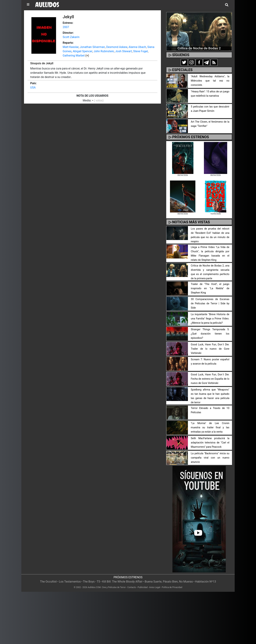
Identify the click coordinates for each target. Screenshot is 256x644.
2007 (66, 27)
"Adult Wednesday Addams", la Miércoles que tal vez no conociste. (210, 81)
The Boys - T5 (91, 582)
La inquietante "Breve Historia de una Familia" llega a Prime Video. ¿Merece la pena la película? (210, 319)
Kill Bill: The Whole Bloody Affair (122, 582)
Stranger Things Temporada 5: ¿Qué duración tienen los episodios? (210, 334)
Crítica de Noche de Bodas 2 (199, 48)
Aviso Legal (155, 587)
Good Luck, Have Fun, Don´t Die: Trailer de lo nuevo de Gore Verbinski (210, 349)
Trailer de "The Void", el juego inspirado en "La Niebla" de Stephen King (210, 288)
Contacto (132, 587)
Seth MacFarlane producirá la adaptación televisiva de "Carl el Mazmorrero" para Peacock (210, 443)
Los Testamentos (70, 582)
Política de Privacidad (172, 587)
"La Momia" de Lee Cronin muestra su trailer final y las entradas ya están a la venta (210, 428)
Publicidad (143, 587)
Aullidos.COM (94, 587)
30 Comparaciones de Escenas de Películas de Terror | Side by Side (210, 304)
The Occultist (48, 582)
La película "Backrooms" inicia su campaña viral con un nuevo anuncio (210, 458)
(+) (87, 56)
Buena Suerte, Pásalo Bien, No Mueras (169, 582)
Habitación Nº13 (206, 582)
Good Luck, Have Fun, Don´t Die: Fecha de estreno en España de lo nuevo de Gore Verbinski (210, 379)
